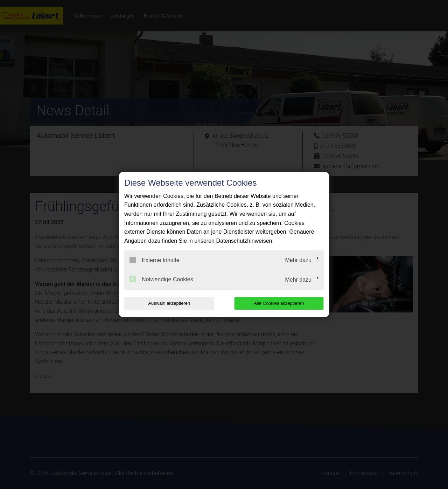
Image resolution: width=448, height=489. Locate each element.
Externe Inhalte (155, 260)
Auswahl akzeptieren (169, 303)
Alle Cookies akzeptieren (279, 303)
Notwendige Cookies (161, 279)
